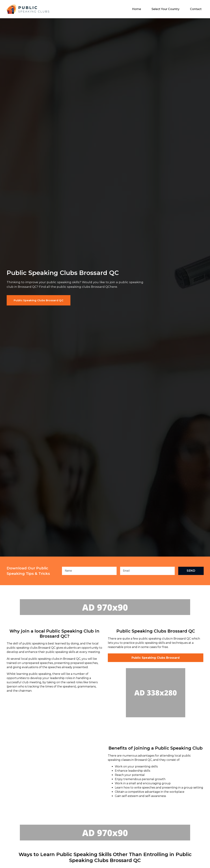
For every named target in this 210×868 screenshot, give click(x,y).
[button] (39, 300)
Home (137, 9)
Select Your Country (165, 9)
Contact (196, 9)
